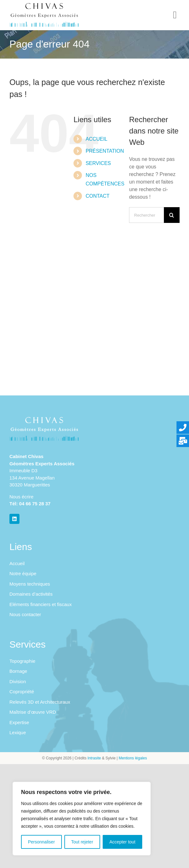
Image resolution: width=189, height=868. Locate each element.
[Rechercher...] (146, 215)
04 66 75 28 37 (35, 504)
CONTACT (98, 196)
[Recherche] (172, 215)
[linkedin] (14, 519)
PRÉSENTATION (105, 151)
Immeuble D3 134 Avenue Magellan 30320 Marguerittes (32, 478)
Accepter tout (123, 842)
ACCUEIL (97, 139)
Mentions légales (133, 758)
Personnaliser (41, 842)
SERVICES (98, 163)
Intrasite (94, 758)
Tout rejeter (82, 842)
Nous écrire (22, 497)
